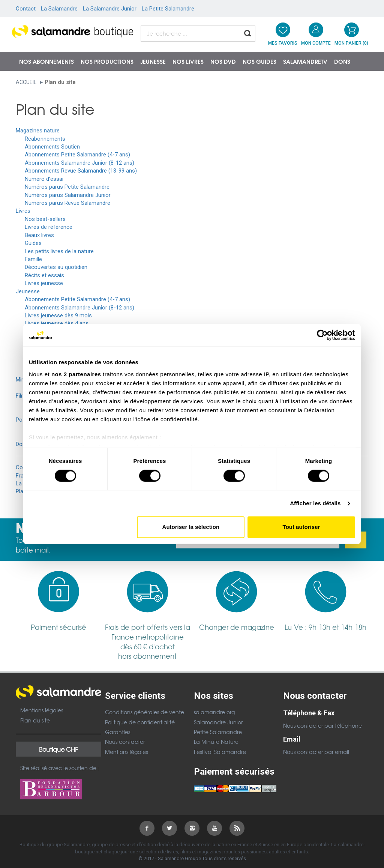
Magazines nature (38, 131)
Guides (33, 243)
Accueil (26, 82)
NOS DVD (223, 61)
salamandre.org (214, 712)
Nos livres (188, 61)
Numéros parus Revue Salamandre (67, 203)
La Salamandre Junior (110, 9)
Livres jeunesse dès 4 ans (57, 323)
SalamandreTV (305, 61)
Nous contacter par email (316, 752)
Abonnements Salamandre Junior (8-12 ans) (79, 163)
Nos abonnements (46, 61)
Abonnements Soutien (52, 147)
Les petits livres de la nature (59, 251)
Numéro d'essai (44, 179)
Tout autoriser (301, 527)
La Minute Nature (216, 742)
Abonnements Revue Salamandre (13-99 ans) (81, 171)
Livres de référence (49, 227)
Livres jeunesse (44, 283)
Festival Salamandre (220, 752)
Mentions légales (42, 710)
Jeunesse (153, 61)
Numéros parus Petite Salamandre (67, 187)
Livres (23, 211)
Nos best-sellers (45, 219)
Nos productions (107, 61)
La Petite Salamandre (168, 9)
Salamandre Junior (218, 722)
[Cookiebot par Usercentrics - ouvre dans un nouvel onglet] (322, 335)
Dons (342, 61)
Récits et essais (44, 275)
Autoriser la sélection (191, 527)
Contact (26, 9)
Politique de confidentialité (140, 722)
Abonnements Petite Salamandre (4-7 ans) (77, 155)
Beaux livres (39, 235)
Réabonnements (45, 139)
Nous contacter (125, 742)
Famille (33, 259)
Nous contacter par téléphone (322, 725)
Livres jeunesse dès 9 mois (58, 315)
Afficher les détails (315, 503)
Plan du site (35, 720)
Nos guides (259, 61)
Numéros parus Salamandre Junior (68, 195)
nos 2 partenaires (76, 374)
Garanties (118, 732)
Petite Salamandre (218, 732)
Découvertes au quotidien (56, 267)
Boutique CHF (58, 749)
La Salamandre (59, 9)
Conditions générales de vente (145, 712)
